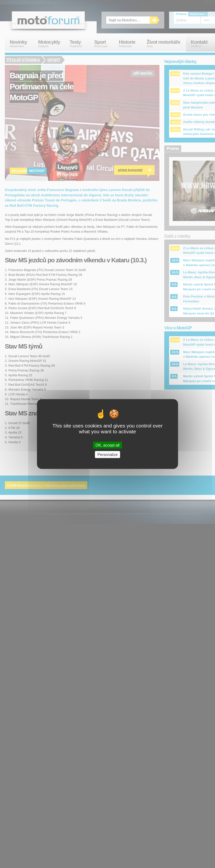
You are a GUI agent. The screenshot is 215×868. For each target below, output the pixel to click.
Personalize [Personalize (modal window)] (107, 454)
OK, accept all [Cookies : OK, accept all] (107, 445)
